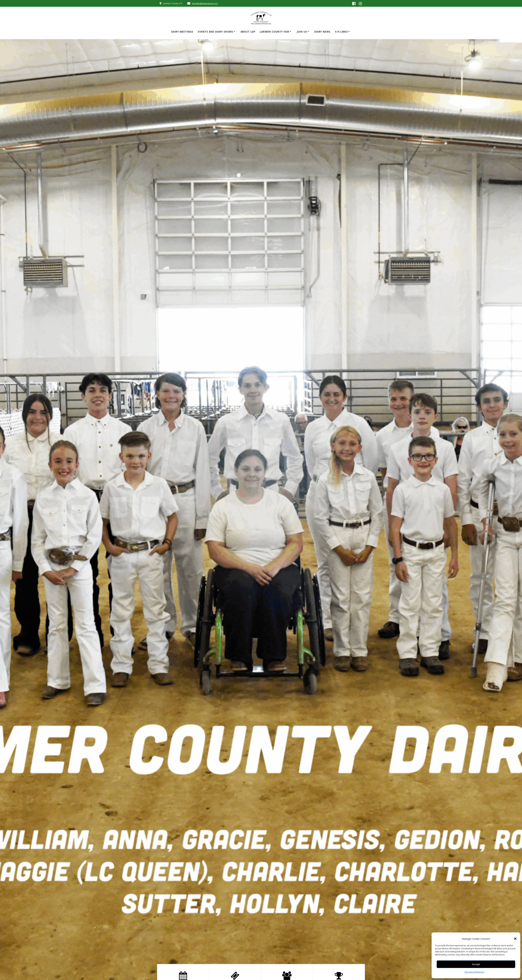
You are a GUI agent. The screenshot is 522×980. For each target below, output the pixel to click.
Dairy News (322, 32)
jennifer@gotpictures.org (205, 3)
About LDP (248, 32)
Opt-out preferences (474, 972)
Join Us (302, 32)
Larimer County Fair (274, 32)
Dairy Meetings (182, 32)
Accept (476, 964)
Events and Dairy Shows (215, 32)
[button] (515, 939)
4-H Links (341, 32)
